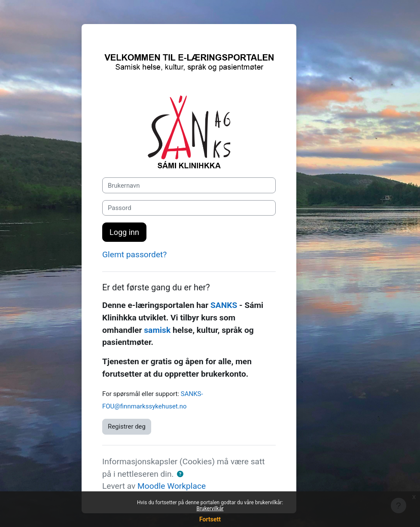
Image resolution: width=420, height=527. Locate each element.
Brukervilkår (210, 509)
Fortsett (210, 519)
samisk (157, 330)
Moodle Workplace (172, 486)
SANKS (224, 305)
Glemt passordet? (134, 254)
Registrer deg (127, 426)
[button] (180, 474)
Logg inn (124, 232)
